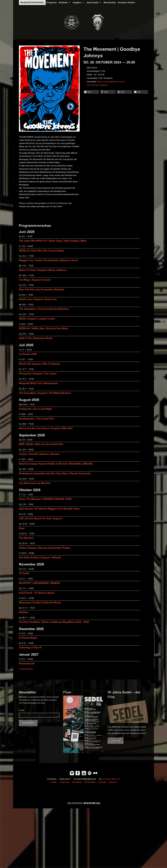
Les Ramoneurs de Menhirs (35, 483)
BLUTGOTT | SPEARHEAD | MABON (39, 583)
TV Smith (24, 573)
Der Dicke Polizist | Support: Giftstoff (40, 557)
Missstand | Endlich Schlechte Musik (40, 602)
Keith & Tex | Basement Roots (36, 338)
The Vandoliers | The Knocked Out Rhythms (44, 309)
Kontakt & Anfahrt (126, 2)
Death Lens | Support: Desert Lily (38, 299)
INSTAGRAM (90, 782)
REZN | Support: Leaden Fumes (37, 319)
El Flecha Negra (28, 638)
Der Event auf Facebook (97, 85)
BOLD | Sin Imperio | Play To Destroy (40, 364)
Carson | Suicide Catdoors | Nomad (39, 454)
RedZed (23, 612)
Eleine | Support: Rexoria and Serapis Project (45, 548)
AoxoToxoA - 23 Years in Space (37, 593)
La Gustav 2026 (28, 354)
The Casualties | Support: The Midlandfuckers (45, 393)
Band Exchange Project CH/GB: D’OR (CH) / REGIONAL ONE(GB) (56, 464)
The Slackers (26, 538)
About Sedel (93, 3)
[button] (91, 92)
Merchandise (110, 2)
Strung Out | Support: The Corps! (38, 373)
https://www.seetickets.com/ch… (111, 82)
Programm (52, 2)
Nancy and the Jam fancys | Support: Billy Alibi (46, 428)
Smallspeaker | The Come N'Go (37, 418)
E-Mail (22, 710)
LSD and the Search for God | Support (41, 518)
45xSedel (64, 3)
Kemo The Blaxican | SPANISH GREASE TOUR (45, 499)
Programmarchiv (26, 669)
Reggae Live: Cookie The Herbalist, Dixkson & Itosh (48, 260)
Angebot (78, 3)
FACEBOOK (77, 782)
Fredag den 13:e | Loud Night (35, 409)
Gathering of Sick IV (30, 647)
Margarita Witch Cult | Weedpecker (38, 383)
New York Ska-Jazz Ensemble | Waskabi (42, 289)
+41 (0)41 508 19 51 (111, 779)
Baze (22, 528)
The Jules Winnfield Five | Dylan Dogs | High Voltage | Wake (53, 241)
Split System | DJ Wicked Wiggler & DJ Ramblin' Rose (49, 509)
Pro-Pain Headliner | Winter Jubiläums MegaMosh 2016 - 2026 (54, 622)
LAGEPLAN (64, 782)
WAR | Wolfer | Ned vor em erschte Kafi (41, 444)
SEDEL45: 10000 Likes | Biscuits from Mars (43, 328)
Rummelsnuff (27, 663)
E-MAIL (54, 782)
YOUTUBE (102, 782)
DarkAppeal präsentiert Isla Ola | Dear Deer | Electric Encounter (55, 473)
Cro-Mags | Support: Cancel (35, 280)
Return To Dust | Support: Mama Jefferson (43, 270)
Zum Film (116, 741)
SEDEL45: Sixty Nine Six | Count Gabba (41, 250)
